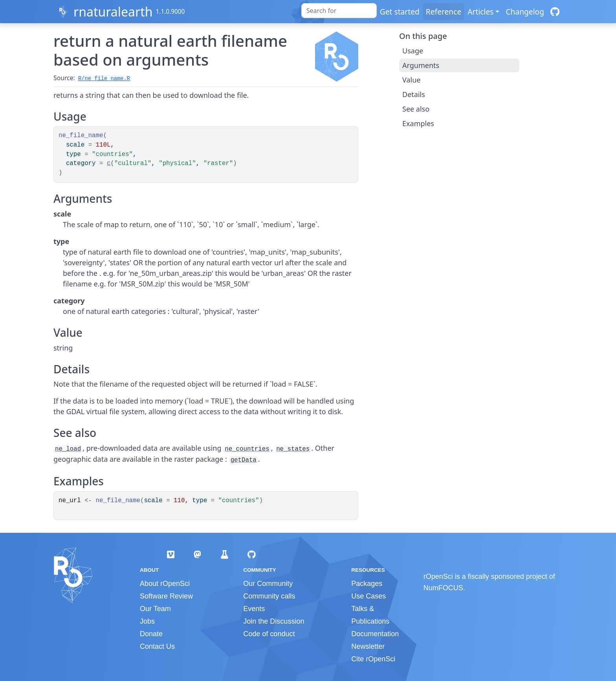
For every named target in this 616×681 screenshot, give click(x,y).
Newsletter (368, 646)
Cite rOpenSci (373, 659)
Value (411, 80)
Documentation (375, 634)
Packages (367, 584)
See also (416, 109)
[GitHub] (555, 12)
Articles (480, 12)
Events (254, 609)
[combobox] (339, 11)
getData (244, 460)
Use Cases (368, 596)
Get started (400, 12)
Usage (413, 51)
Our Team (155, 609)
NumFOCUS (443, 588)
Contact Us (157, 646)
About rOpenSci (165, 584)
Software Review (166, 596)
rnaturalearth (113, 12)
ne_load (68, 449)
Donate (151, 634)
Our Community (268, 584)
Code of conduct (269, 634)
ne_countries (247, 449)
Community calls (269, 596)
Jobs (147, 621)
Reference (444, 12)
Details (414, 94)
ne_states (293, 449)
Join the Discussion (274, 621)
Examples (418, 123)
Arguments (421, 65)
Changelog (525, 12)
